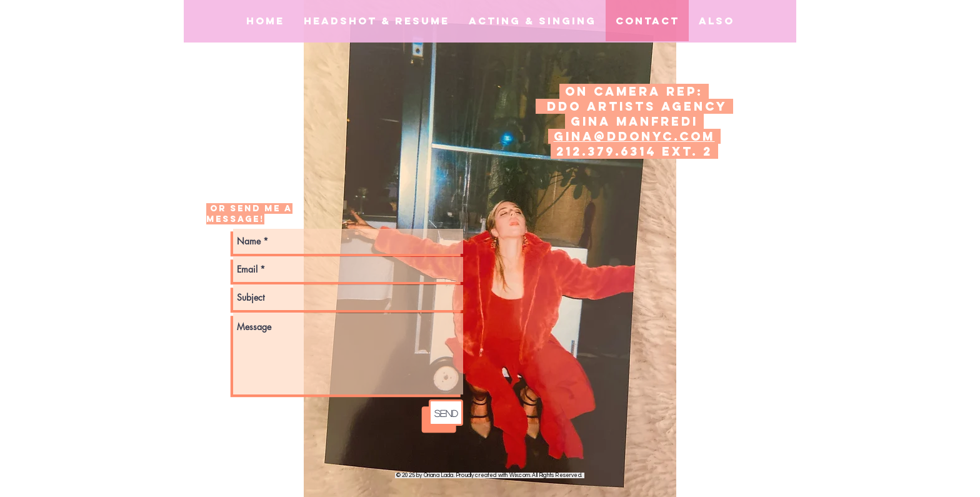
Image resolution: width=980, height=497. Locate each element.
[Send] (446, 413)
